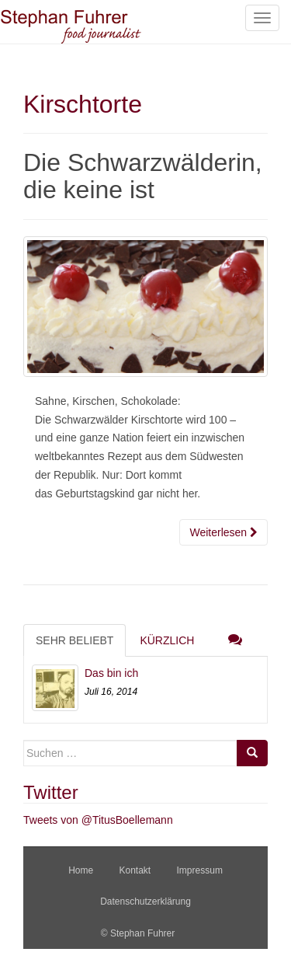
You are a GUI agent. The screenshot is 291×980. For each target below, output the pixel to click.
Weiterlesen (223, 532)
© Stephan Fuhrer (139, 933)
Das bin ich (111, 673)
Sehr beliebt (74, 640)
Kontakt (135, 870)
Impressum (200, 870)
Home (81, 870)
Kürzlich (167, 640)
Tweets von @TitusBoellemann (98, 820)
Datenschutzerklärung (145, 902)
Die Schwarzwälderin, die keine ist (143, 176)
